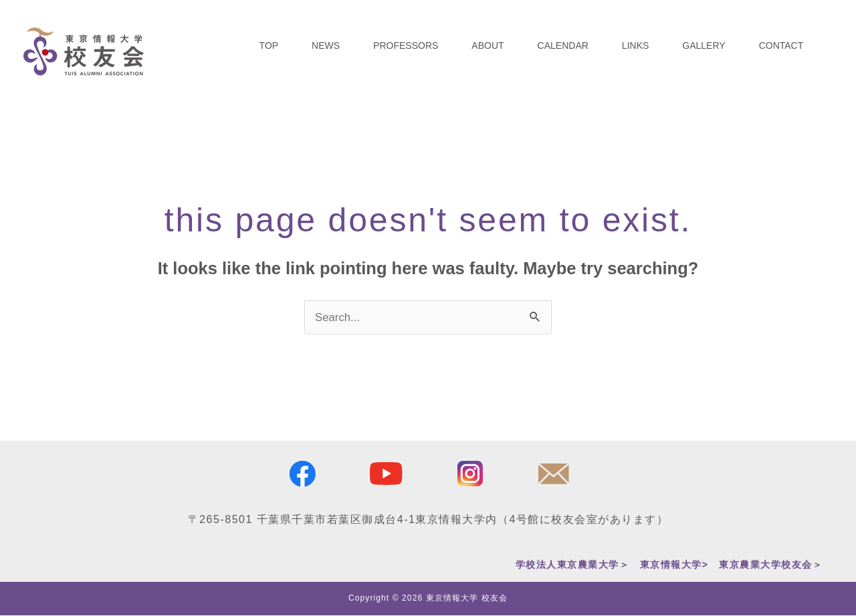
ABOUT (488, 45)
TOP (269, 45)
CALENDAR (563, 45)
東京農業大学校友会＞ (771, 564)
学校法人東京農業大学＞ (573, 564)
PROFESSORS (406, 45)
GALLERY (704, 45)
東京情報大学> (674, 564)
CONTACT (781, 45)
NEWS (326, 45)
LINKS (635, 45)
